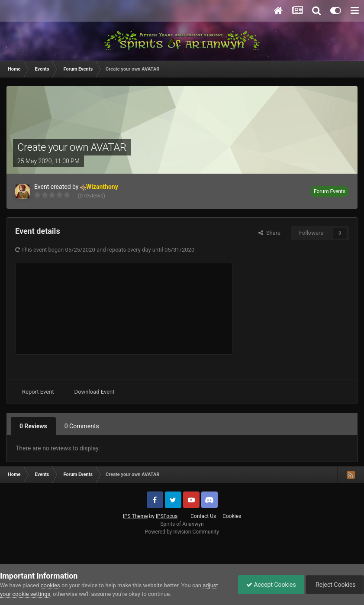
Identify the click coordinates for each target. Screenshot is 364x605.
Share (269, 233)
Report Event (38, 392)
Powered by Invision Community (182, 532)
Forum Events (330, 191)
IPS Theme (135, 516)
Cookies (232, 516)
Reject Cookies (334, 585)
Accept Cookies (269, 585)
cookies (50, 585)
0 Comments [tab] (82, 426)
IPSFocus (167, 516)
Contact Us (203, 516)
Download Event (95, 392)
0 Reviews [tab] (33, 426)
